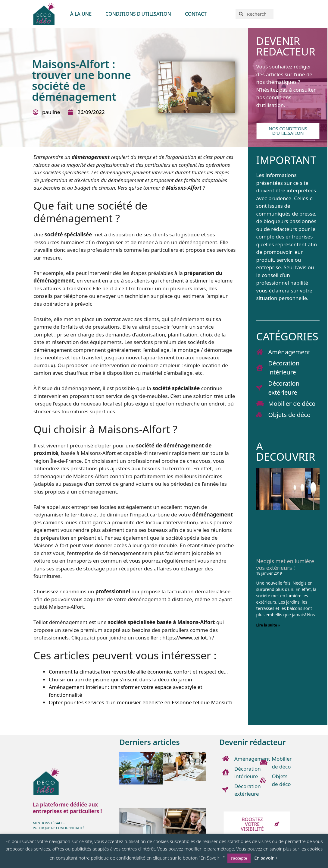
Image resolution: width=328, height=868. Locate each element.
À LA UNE (81, 14)
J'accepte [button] (239, 858)
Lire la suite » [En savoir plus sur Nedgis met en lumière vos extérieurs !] (268, 625)
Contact (196, 14)
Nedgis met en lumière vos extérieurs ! (285, 564)
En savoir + (266, 858)
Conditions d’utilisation (138, 14)
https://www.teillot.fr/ (188, 638)
